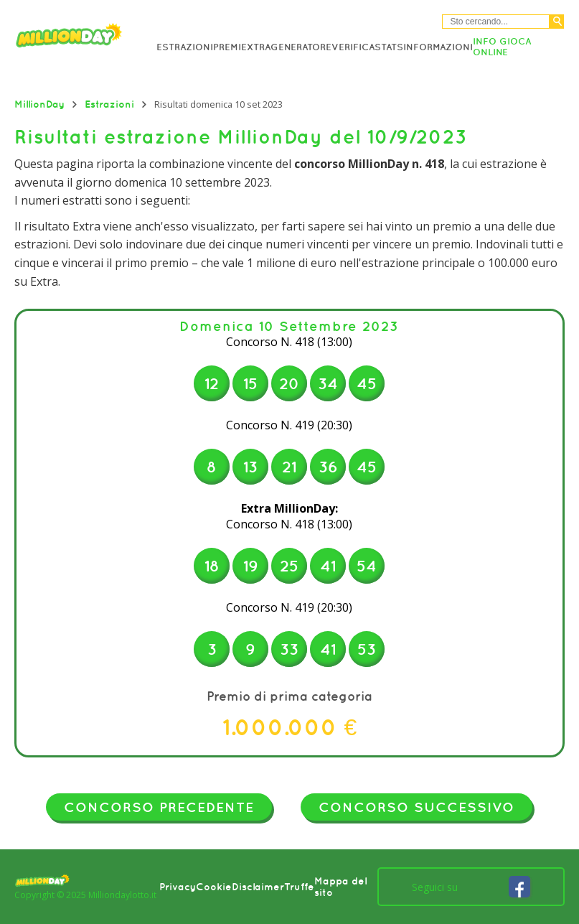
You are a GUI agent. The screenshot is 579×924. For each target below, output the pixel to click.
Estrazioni (185, 47)
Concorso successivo (416, 807)
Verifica (353, 47)
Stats (389, 47)
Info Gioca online (502, 47)
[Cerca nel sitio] (496, 22)
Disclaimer (258, 887)
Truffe (299, 887)
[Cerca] (557, 22)
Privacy (178, 887)
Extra (256, 47)
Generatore (301, 47)
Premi (227, 47)
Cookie (214, 887)
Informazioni (438, 47)
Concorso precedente (159, 807)
